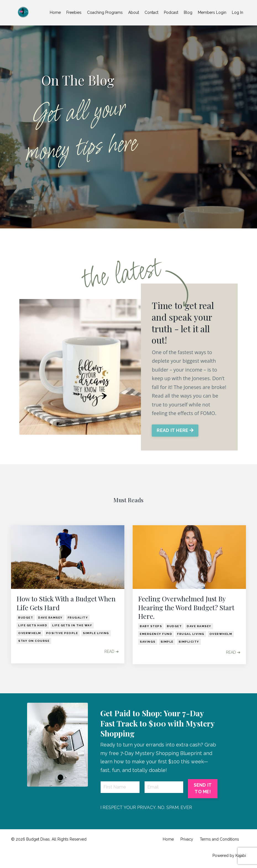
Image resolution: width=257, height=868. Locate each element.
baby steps (151, 627)
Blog (188, 12)
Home (55, 12)
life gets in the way (72, 626)
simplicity (189, 642)
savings (148, 642)
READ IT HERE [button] (175, 431)
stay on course (34, 641)
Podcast (171, 12)
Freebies (74, 12)
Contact (151, 12)
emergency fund (156, 634)
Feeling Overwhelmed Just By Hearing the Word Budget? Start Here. (186, 608)
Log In (238, 12)
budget (26, 618)
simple (167, 642)
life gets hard (33, 626)
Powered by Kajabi (229, 856)
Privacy (187, 840)
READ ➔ (112, 652)
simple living (96, 634)
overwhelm (30, 634)
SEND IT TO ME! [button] (203, 789)
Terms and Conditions (219, 840)
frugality (78, 618)
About (134, 12)
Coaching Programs (105, 12)
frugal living (191, 634)
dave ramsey (50, 618)
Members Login (212, 12)
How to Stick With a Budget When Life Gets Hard (66, 604)
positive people (62, 634)
